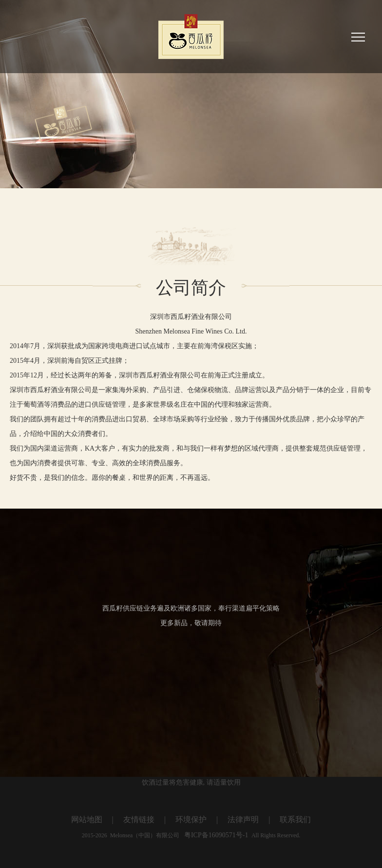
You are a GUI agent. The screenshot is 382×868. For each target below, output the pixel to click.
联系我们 (295, 819)
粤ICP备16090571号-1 (216, 835)
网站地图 (87, 819)
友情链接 (139, 819)
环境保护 (191, 819)
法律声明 (243, 819)
